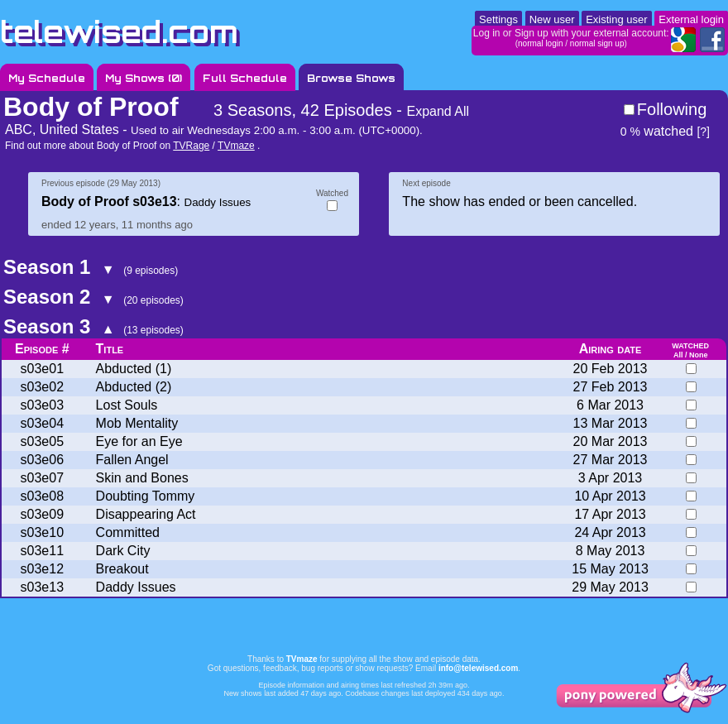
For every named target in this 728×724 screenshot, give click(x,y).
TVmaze (236, 146)
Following (672, 109)
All (678, 355)
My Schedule (47, 78)
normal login (540, 43)
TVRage (191, 146)
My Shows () (144, 78)
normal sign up (597, 43)
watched (657, 131)
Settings (498, 19)
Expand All (438, 111)
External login (691, 19)
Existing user (616, 19)
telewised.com (119, 32)
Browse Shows (351, 78)
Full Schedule (245, 78)
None (699, 355)
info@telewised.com (478, 668)
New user (552, 19)
